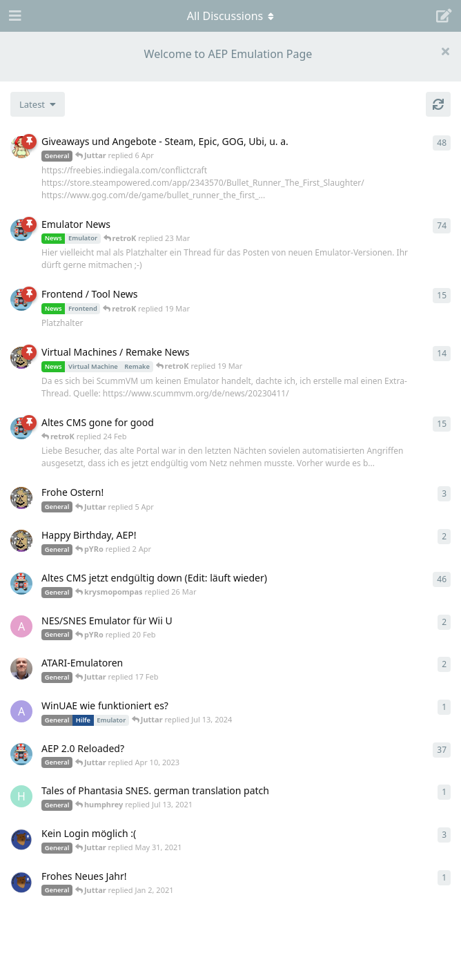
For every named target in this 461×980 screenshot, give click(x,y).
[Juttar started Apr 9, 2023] (21, 498)
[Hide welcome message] (445, 51)
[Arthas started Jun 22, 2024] (21, 711)
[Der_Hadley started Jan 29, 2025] (21, 669)
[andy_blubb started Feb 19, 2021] (21, 626)
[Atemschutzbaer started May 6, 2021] (21, 839)
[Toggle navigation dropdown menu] (230, 16)
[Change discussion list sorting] (38, 104)
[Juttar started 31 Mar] (21, 541)
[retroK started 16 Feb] (21, 428)
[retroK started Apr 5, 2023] (21, 584)
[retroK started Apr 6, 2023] (21, 230)
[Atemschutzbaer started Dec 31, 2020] (21, 882)
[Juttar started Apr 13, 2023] (21, 358)
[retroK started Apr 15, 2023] (21, 300)
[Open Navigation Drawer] (14, 16)
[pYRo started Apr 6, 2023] (21, 147)
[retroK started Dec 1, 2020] (21, 754)
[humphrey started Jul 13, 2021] (21, 796)
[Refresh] (438, 104)
